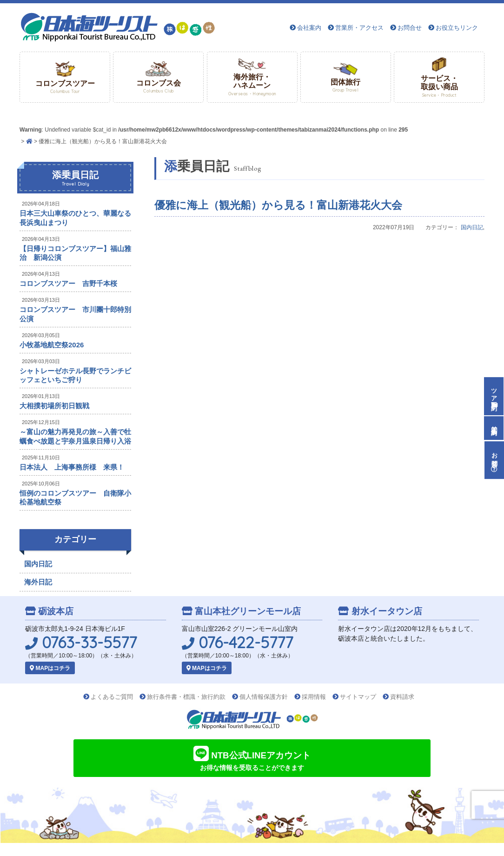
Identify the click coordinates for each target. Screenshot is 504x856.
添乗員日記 (75, 179)
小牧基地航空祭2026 (52, 345)
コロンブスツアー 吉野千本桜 (68, 283)
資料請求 (402, 697)
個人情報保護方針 (264, 697)
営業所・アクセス (359, 28)
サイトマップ (358, 697)
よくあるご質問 (112, 697)
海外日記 (38, 582)
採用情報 (314, 697)
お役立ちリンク (457, 28)
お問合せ (410, 28)
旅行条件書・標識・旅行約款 (186, 697)
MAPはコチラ (50, 668)
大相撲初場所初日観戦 (54, 406)
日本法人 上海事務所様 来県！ (72, 467)
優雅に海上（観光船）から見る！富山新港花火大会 (278, 205)
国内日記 (472, 227)
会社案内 (309, 28)
